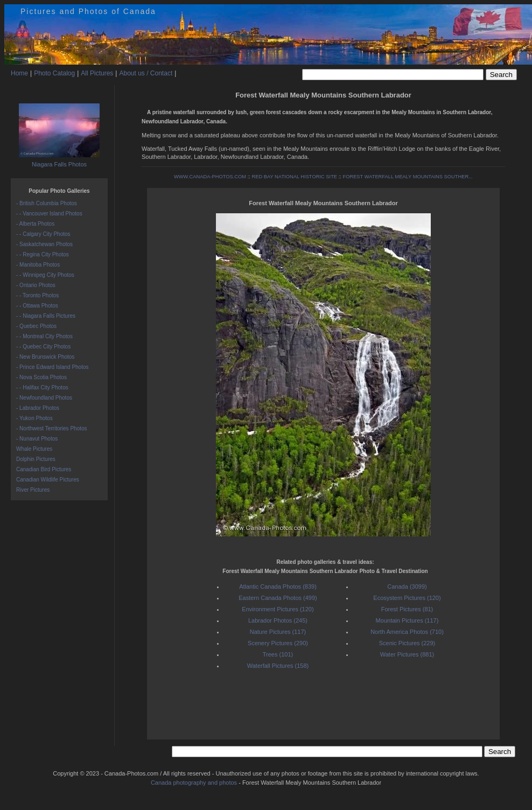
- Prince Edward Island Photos (52, 367)
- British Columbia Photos (47, 203)
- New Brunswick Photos (45, 357)
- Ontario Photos (36, 285)
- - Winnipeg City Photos (45, 275)
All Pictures (97, 73)
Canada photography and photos (194, 783)
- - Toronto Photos (37, 295)
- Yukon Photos (34, 418)
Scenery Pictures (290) (278, 643)
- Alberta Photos (35, 224)
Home (19, 73)
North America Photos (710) (407, 632)
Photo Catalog (54, 73)
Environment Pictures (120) (278, 609)
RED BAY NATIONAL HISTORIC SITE (294, 177)
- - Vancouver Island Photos (49, 214)
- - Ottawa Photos (37, 306)
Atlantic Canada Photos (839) (278, 586)
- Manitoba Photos (38, 265)
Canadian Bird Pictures (44, 469)
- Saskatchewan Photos (44, 244)
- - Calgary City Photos (43, 234)
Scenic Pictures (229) (407, 643)
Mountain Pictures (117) (407, 620)
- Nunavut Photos (37, 439)
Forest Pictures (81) (407, 609)
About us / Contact (146, 73)
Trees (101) (278, 654)
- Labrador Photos (38, 408)
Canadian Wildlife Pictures (48, 480)
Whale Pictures (34, 449)
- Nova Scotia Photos (41, 377)
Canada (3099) (407, 586)
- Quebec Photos (36, 326)
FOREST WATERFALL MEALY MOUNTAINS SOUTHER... (408, 177)
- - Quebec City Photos (43, 347)
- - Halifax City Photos (42, 387)
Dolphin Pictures (36, 459)
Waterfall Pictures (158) (278, 666)
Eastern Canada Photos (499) (278, 598)
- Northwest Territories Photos (52, 428)
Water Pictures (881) (407, 654)
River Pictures (33, 490)
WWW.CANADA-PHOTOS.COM (210, 177)
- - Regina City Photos (43, 254)
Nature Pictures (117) (278, 632)
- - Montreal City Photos (44, 336)
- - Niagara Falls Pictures (46, 316)
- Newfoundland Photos (44, 398)
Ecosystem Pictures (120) (407, 598)
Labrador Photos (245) (278, 620)
